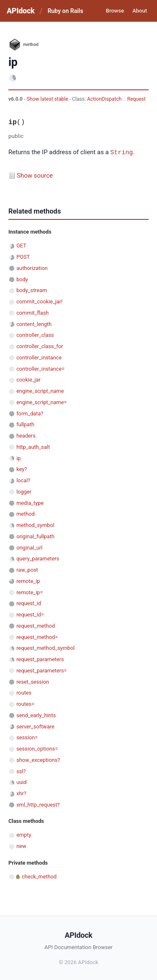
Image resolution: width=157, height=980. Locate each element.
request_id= (30, 614)
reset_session (33, 681)
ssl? (21, 771)
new (21, 846)
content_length (34, 324)
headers (26, 435)
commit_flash (32, 312)
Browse (115, 11)
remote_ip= (30, 592)
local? (23, 480)
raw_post (27, 569)
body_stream (32, 290)
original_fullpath (35, 536)
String (122, 152)
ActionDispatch (104, 99)
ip (18, 458)
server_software (35, 726)
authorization (32, 268)
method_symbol (35, 525)
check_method (39, 876)
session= (27, 737)
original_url (29, 547)
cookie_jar (28, 379)
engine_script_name (40, 391)
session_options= (37, 748)
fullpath (25, 424)
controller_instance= (40, 368)
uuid (21, 782)
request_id (29, 603)
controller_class (35, 335)
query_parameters (38, 558)
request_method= (37, 637)
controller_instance (39, 357)
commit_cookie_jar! (39, 301)
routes (24, 692)
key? (22, 469)
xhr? (21, 793)
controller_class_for (40, 346)
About (140, 11)
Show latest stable (48, 99)
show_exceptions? (38, 760)
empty (24, 834)
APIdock (21, 11)
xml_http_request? (38, 804)
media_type (30, 503)
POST (23, 256)
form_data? (30, 413)
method (26, 513)
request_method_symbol (45, 648)
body (22, 279)
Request (136, 99)
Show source (35, 175)
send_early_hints (36, 715)
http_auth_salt (33, 447)
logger (24, 491)
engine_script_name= (41, 402)
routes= (25, 704)
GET (21, 245)
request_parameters (40, 659)
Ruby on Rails (66, 11)
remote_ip (28, 581)
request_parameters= (41, 670)
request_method (36, 625)
